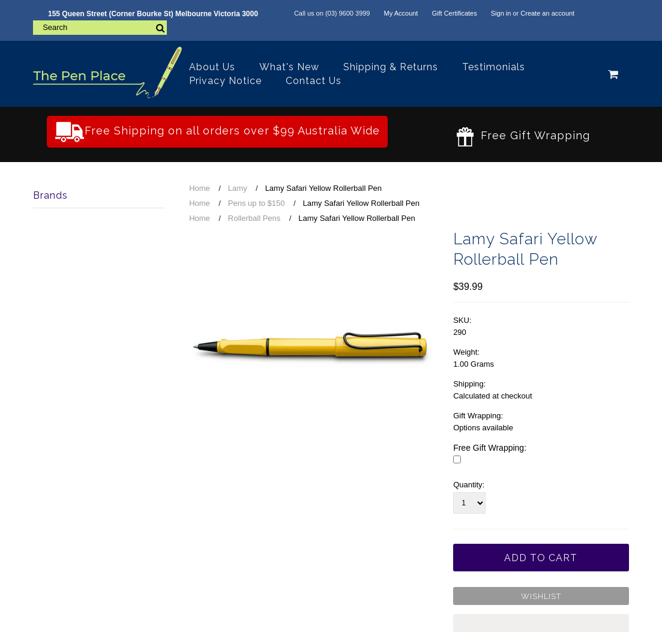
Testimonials (494, 67)
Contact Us (314, 81)
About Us (212, 67)
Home (200, 188)
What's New (289, 67)
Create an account (547, 13)
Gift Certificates (454, 13)
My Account (401, 13)
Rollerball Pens (254, 218)
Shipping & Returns (391, 67)
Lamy (238, 188)
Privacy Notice (225, 81)
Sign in (501, 13)
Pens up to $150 (257, 203)
